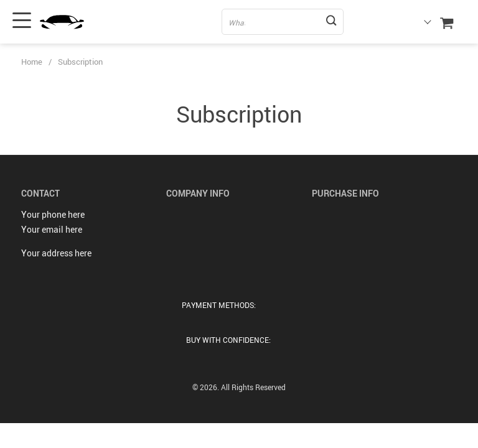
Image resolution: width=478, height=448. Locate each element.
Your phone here (53, 214)
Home (32, 62)
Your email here (52, 229)
